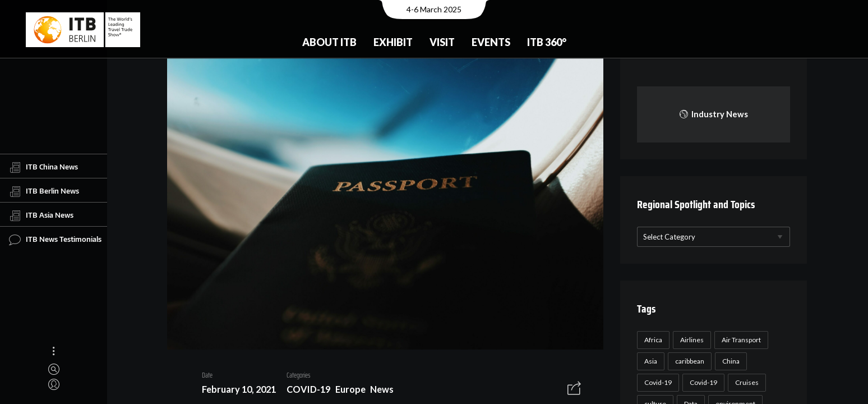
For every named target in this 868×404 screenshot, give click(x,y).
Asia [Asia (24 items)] (649, 361)
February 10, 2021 (235, 391)
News (378, 391)
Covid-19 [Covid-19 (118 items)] (656, 382)
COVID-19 (304, 391)
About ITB (329, 42)
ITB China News (43, 167)
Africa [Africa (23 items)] (652, 340)
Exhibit (393, 42)
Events (491, 42)
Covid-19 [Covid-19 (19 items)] (702, 382)
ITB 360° (547, 42)
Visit (442, 42)
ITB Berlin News (44, 191)
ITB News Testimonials (55, 240)
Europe (346, 391)
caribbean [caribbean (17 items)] (688, 361)
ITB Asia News (41, 215)
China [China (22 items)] (729, 361)
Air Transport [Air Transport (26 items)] (740, 340)
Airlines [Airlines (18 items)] (690, 340)
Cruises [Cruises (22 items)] (745, 382)
